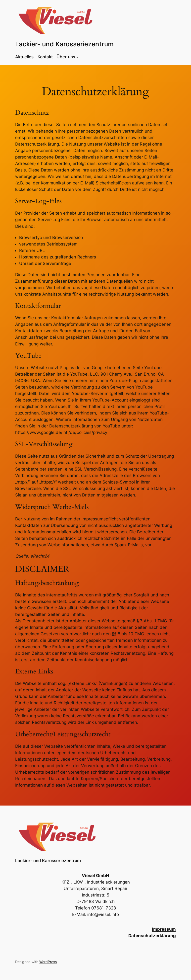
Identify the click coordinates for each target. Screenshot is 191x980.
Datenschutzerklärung (152, 936)
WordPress (48, 962)
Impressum (164, 929)
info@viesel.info (103, 914)
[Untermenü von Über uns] (77, 57)
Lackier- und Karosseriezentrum (64, 44)
